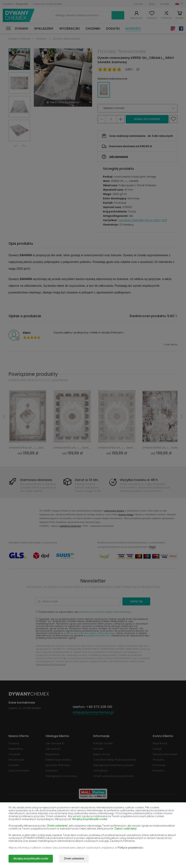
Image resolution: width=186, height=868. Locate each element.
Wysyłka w (16, 4)
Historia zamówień (165, 754)
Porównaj (166, 18)
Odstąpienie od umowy (61, 776)
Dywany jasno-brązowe (38, 823)
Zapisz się (136, 601)
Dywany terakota (94, 838)
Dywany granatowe (149, 817)
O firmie (139, 4)
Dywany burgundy (37, 812)
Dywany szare (37, 838)
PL (182, 3)
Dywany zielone (149, 838)
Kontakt (165, 4)
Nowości (133, 29)
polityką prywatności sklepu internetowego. (106, 612)
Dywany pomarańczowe (93, 833)
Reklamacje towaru (58, 760)
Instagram (173, 29)
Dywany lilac (37, 828)
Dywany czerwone (37, 817)
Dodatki (113, 29)
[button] (138, 108)
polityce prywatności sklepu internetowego (90, 633)
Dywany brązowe (149, 807)
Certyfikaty (100, 771)
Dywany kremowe (149, 823)
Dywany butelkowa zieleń (94, 812)
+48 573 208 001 (99, 707)
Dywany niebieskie (37, 833)
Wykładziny (44, 29)
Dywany (22, 29)
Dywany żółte (93, 828)
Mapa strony (102, 754)
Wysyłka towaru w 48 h (139, 480)
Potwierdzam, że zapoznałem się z (84, 612)
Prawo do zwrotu (48, 4)
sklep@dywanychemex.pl (51, 664)
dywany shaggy (126, 514)
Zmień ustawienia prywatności (114, 776)
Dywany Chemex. (42, 859)
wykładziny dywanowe (70, 526)
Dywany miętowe (150, 828)
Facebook (181, 29)
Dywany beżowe (37, 807)
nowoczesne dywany (114, 511)
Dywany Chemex (19, 15)
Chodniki (93, 29)
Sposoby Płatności (58, 765)
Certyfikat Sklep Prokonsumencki (115, 760)
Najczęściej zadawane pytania (113, 765)
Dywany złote (37, 844)
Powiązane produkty (33, 374)
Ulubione (152, 18)
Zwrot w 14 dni (86, 480)
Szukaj (118, 15)
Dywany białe (93, 807)
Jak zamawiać (119, 157)
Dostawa (51, 771)
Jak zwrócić (53, 749)
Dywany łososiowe (93, 823)
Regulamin (52, 754)
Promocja (159, 765)
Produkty (158, 760)
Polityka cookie (103, 743)
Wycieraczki (69, 29)
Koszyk (180, 18)
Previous (23, 146)
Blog (152, 4)
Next (15, 146)
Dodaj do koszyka (147, 119)
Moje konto (137, 18)
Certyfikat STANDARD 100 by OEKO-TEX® (143, 220)
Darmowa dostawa (36, 480)
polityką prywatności (98, 636)
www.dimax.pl (168, 859)
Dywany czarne (149, 812)
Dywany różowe (149, 833)
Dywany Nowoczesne (66, 39)
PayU (152, 547)
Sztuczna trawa (19, 771)
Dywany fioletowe (93, 817)
